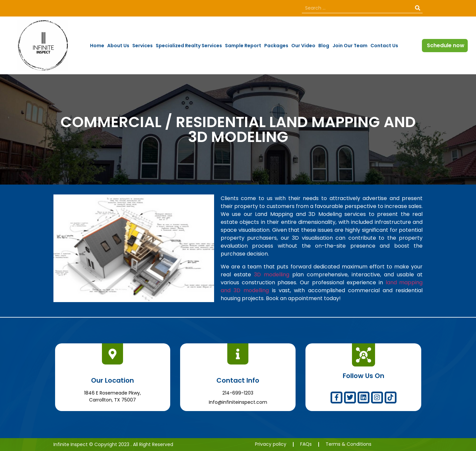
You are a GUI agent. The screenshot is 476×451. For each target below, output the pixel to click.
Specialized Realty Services (189, 46)
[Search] (418, 8)
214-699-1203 (238, 393)
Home (97, 46)
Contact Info (238, 380)
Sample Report (243, 46)
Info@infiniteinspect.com (238, 402)
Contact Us (384, 46)
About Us (118, 46)
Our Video (303, 46)
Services (143, 46)
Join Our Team (350, 46)
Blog (324, 46)
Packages (276, 46)
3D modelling (272, 275)
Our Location (112, 380)
